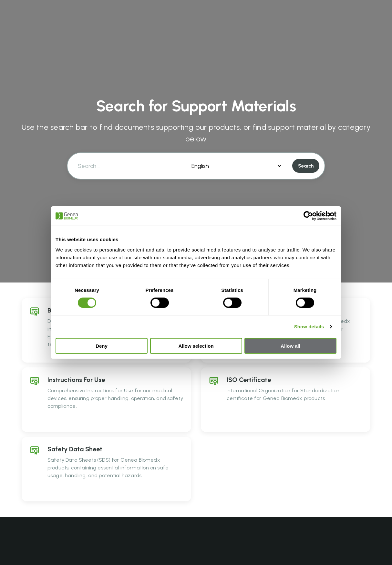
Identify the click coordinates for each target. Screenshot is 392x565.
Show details (309, 327)
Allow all (290, 346)
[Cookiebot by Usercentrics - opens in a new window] (308, 216)
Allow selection (196, 346)
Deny (102, 346)
